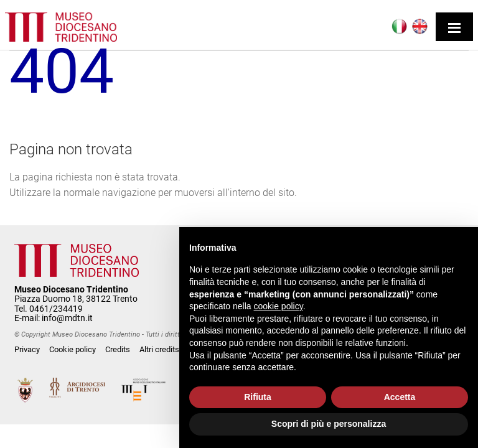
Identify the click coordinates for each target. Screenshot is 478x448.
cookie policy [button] (279, 306)
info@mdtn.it (67, 318)
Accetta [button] (400, 397)
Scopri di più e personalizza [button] (329, 424)
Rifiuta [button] (258, 397)
